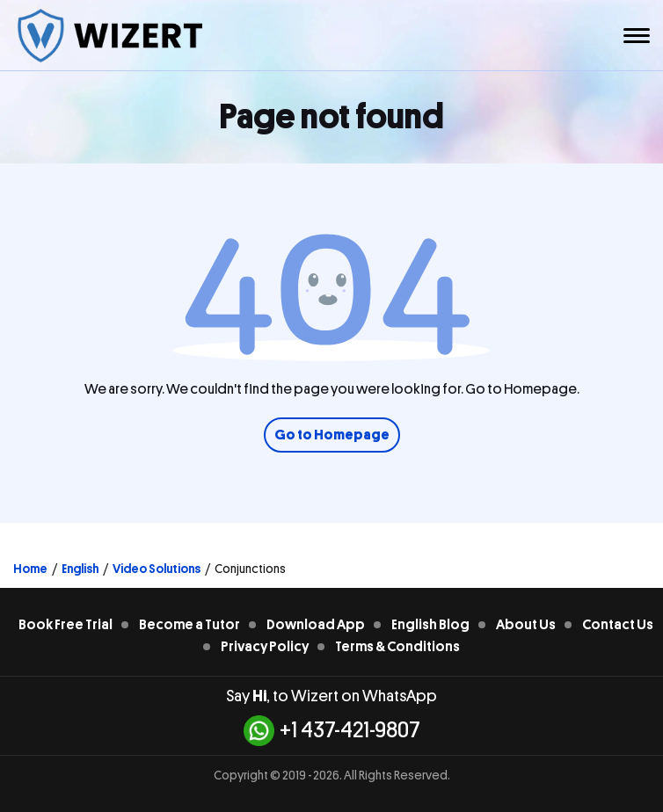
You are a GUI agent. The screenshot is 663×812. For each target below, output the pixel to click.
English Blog (430, 625)
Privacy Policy (265, 647)
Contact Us (618, 625)
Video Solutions (157, 569)
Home (30, 569)
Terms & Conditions (397, 647)
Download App (316, 625)
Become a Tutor (189, 625)
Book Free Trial (66, 625)
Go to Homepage (332, 435)
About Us (526, 625)
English (80, 569)
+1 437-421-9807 (332, 731)
